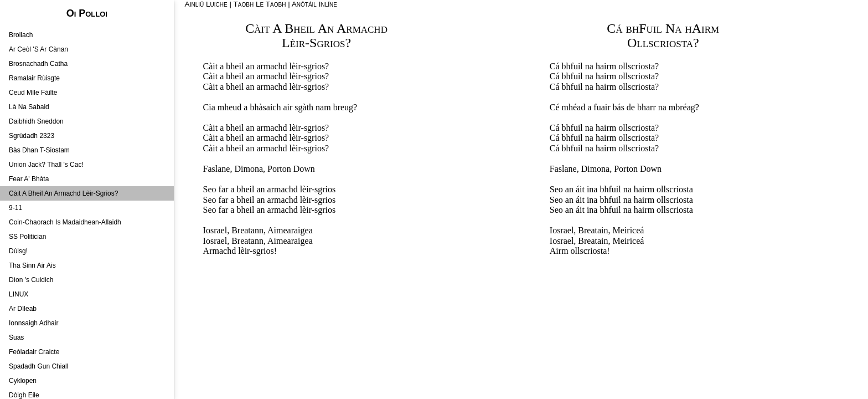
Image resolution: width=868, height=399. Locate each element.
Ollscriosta (660, 43)
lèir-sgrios (308, 66)
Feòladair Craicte (34, 352)
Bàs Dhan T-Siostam (39, 150)
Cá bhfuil (566, 66)
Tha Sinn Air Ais (32, 265)
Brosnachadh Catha (38, 64)
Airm (559, 251)
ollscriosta (637, 66)
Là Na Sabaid (29, 107)
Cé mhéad (567, 107)
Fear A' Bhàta (29, 179)
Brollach (21, 35)
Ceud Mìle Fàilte (33, 93)
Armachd (220, 251)
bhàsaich (265, 107)
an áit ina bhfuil (593, 189)
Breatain (593, 230)
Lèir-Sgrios (313, 43)
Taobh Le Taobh (260, 4)
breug (343, 107)
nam (323, 107)
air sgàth (298, 107)
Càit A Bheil (280, 28)
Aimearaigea (290, 230)
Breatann (247, 230)
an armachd (266, 66)
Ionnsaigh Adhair (33, 323)
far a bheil (237, 189)
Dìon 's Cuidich (31, 280)
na (662, 107)
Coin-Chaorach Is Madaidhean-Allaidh (65, 222)
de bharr (641, 107)
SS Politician (27, 237)
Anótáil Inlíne (314, 4)
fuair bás (609, 107)
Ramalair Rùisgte (34, 78)
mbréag (682, 107)
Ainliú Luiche (206, 4)
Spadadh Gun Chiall (38, 366)
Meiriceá (629, 230)
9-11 (15, 208)
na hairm (601, 66)
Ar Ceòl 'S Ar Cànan (38, 49)
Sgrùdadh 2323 (32, 136)
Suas (16, 337)
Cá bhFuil (634, 28)
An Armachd (353, 28)
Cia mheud (223, 107)
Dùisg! (18, 251)
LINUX (19, 294)
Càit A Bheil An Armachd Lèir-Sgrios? (63, 193)
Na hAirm (692, 28)
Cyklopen (23, 381)
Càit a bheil (224, 66)
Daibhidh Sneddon (36, 121)
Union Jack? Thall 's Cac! (46, 165)
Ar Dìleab (23, 309)
